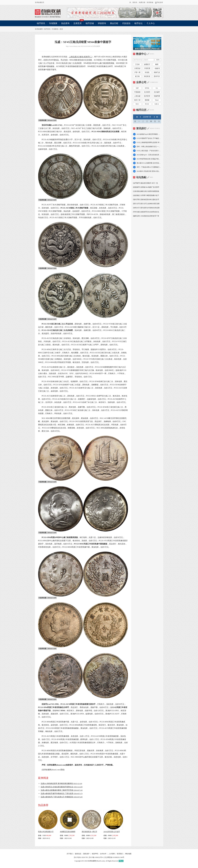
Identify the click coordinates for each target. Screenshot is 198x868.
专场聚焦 (55, 29)
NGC (137, 104)
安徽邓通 (157, 96)
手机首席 (159, 2)
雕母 (157, 64)
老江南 (137, 76)
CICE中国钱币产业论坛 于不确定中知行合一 (149, 138)
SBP (137, 88)
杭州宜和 (147, 96)
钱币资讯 (41, 23)
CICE (43, 17)
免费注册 (142, 2)
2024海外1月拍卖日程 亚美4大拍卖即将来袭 (149, 171)
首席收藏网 (39, 29)
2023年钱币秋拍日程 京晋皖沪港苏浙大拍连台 (149, 159)
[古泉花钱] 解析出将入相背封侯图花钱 (146, 191)
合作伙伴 (103, 854)
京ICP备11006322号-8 (96, 857)
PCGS (147, 104)
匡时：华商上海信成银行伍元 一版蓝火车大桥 (149, 147)
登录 (136, 2)
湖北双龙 (147, 76)
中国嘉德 (137, 92)
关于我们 (70, 854)
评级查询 (102, 23)
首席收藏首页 (40, 2)
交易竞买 (79, 22)
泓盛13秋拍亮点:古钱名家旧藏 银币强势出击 (62, 787)
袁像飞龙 (157, 72)
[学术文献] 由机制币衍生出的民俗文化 (146, 212)
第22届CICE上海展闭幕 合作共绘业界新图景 (149, 163)
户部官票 (147, 68)
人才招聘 (112, 854)
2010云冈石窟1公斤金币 (112, 832)
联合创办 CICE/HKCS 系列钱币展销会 (48, 12)
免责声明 (95, 854)
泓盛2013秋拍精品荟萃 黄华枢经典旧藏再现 (61, 783)
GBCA (157, 104)
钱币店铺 (90, 23)
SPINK (147, 88)
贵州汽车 (157, 76)
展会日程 (114, 23)
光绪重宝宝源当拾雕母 (68, 832)
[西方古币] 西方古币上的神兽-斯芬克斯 (146, 204)
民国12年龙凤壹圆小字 (46, 832)
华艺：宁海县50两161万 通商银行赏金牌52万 (149, 167)
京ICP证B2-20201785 (81, 857)
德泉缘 (147, 100)
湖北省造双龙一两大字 (89, 832)
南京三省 (137, 100)
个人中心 (151, 23)
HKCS (47, 17)
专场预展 (53, 23)
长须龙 (147, 72)
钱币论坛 (138, 23)
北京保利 (147, 92)
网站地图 (128, 854)
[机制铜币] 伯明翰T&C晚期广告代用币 (146, 187)
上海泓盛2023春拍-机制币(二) (81, 57)
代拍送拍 (126, 23)
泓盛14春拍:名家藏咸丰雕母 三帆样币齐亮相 (62, 790)
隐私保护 (86, 854)
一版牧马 (157, 68)
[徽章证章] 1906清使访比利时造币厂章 (146, 216)
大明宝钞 (137, 68)
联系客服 (150, 2)
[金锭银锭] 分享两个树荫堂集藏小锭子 (146, 195)
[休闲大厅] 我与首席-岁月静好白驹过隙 (146, 208)
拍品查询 (65, 23)
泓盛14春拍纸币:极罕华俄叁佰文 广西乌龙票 (62, 794)
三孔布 (137, 64)
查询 (158, 60)
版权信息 (78, 854)
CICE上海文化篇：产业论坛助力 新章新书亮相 (149, 151)
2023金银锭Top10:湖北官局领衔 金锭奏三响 (149, 134)
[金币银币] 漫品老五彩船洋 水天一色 (146, 183)
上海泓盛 (137, 96)
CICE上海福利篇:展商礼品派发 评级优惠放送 (149, 142)
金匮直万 (147, 64)
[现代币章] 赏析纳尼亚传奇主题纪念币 (146, 200)
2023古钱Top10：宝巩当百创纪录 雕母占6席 (149, 155)
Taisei (157, 100)
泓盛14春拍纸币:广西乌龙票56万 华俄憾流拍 (62, 797)
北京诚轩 (157, 92)
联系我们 (120, 854)
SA (157, 88)
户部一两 (137, 72)
